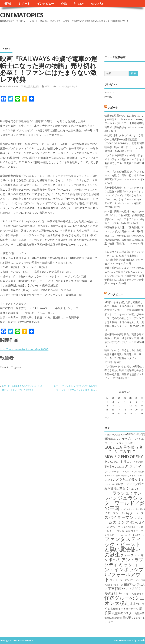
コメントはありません (67, 86)
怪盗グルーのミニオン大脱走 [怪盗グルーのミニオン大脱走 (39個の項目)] (125, 600)
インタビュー (45, 4)
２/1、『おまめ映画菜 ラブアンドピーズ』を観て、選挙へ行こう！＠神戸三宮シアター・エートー (124, 175)
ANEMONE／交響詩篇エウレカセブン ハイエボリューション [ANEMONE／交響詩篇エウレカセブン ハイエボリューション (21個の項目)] (125, 439)
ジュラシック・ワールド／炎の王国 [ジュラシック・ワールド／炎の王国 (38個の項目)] (124, 503)
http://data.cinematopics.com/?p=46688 (24, 349)
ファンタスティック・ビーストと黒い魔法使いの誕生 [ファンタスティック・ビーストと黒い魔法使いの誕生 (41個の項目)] (123, 547)
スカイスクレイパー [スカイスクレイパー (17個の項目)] (129, 509)
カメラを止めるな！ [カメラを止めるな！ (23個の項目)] (127, 479)
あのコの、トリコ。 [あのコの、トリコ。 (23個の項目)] (119, 461)
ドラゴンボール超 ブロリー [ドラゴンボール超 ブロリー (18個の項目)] (126, 531)
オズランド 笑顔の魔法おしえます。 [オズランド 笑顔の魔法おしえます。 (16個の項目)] (121, 476)
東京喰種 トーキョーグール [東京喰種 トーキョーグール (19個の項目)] (123, 609)
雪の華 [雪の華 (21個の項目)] (127, 618)
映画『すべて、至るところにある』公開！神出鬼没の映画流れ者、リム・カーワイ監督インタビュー (124, 354)
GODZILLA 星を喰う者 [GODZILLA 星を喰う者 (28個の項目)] (124, 447)
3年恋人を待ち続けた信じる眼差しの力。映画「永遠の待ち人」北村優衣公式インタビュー (124, 306)
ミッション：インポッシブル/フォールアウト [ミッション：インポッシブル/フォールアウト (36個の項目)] (124, 572)
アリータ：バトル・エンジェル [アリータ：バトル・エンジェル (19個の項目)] (126, 471)
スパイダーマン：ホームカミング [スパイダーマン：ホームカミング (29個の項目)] (123, 520)
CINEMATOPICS (22, 15)
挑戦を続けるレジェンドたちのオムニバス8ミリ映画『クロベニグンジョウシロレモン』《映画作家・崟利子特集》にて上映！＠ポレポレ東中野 (124, 276)
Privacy (79, 4)
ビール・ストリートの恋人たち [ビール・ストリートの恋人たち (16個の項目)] (131, 535)
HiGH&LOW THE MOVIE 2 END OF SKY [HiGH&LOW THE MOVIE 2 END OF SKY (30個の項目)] (124, 454)
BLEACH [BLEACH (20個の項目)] (130, 443)
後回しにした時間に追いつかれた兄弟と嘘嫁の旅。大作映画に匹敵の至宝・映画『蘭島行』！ (124, 240)
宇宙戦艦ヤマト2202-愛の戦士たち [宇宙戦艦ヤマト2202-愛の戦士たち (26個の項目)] (123, 591)
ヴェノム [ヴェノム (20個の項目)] (135, 580)
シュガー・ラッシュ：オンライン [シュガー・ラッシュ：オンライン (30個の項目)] (123, 493)
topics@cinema (10, 86)
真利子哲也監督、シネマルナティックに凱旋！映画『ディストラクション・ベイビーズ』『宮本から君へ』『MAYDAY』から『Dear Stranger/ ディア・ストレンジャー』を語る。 (124, 195)
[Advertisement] (78, 33)
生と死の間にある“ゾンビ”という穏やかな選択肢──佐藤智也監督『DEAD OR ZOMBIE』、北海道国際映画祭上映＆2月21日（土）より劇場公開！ (124, 143)
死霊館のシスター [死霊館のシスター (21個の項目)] (123, 613)
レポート (24, 4)
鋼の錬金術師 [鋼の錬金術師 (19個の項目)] (115, 618)
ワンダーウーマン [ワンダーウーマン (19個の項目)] (120, 580)
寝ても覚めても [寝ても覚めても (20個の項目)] (135, 594)
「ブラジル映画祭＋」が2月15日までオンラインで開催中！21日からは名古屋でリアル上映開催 (124, 159)
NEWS (8, 4)
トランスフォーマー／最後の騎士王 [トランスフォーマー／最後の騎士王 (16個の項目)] (120, 527)
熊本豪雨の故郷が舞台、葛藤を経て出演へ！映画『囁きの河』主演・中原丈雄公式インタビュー (124, 338)
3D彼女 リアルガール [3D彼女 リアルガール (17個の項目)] (115, 435)
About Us (97, 4)
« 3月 (107, 418)
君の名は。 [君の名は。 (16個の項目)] (116, 585)
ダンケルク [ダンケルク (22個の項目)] (138, 522)
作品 (64, 4)
